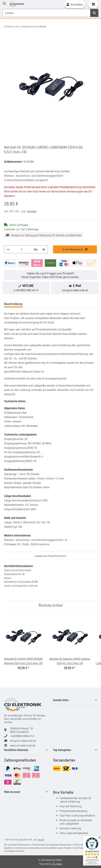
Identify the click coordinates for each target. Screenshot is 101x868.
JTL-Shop (57, 864)
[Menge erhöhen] (44, 249)
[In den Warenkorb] (7, 37)
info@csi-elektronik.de (75, 290)
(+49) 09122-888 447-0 (26, 290)
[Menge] (22, 249)
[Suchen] (94, 13)
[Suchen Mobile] (47, 13)
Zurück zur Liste (13, 26)
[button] (75, 4)
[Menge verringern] (8, 249)
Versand (32, 211)
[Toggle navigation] (4, 2)
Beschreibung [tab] (13, 304)
